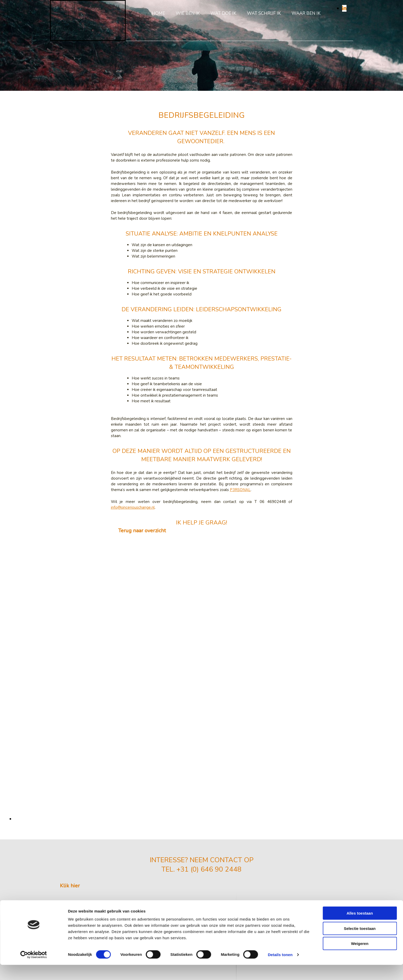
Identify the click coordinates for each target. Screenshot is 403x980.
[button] (70, 886)
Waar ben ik (306, 13)
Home (158, 13)
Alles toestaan (360, 494)
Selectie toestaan (360, 509)
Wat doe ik (223, 13)
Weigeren (360, 524)
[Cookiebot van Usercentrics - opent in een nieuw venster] (34, 535)
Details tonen (280, 535)
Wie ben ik (188, 13)
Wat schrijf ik (264, 13)
